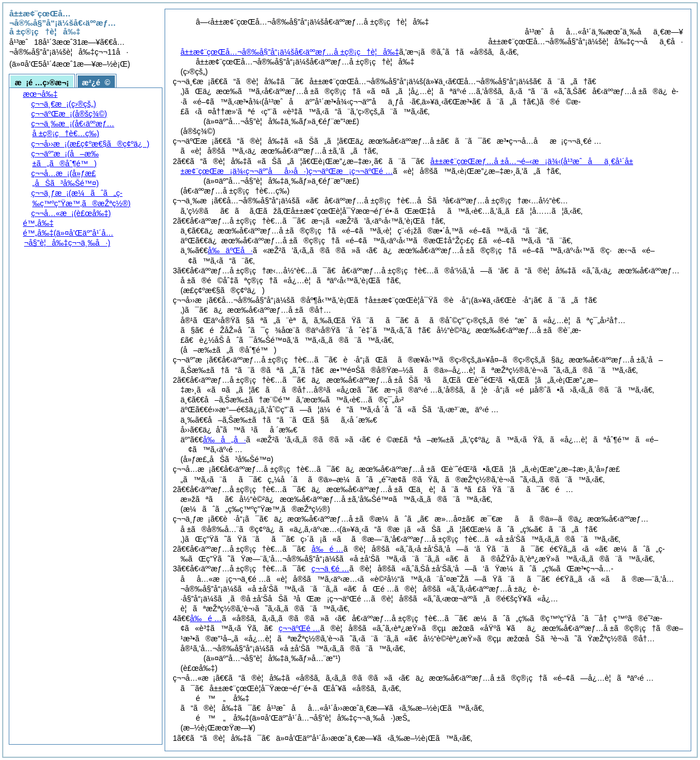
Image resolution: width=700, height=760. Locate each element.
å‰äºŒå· (230, 250)
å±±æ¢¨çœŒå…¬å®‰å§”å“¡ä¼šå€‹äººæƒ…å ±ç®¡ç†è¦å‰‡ (290, 52)
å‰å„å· (224, 440)
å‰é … (327, 549)
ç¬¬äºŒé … (300, 628)
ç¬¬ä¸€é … (330, 569)
